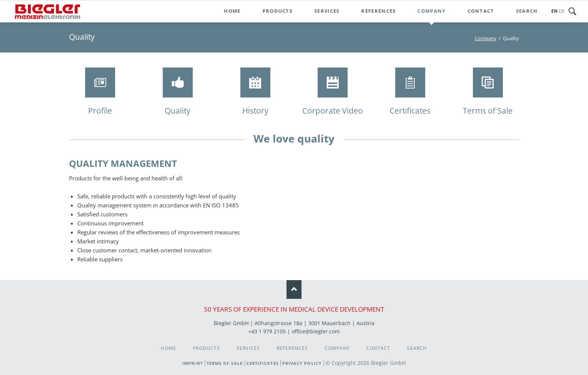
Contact (378, 348)
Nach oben (294, 289)
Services (248, 348)
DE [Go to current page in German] (562, 11)
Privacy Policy (302, 363)
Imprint (193, 363)
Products (206, 348)
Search (575, 11)
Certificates (262, 363)
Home (169, 348)
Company (486, 38)
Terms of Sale (225, 363)
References (292, 348)
